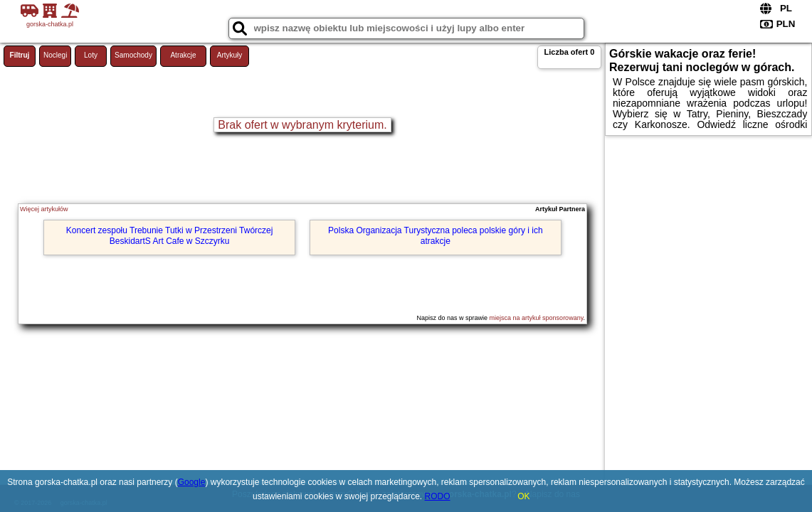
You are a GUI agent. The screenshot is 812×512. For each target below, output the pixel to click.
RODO (438, 496)
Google (192, 482)
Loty (91, 55)
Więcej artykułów (44, 209)
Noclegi (55, 55)
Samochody (133, 55)
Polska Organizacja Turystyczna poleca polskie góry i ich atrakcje (435, 235)
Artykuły (230, 55)
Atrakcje (183, 55)
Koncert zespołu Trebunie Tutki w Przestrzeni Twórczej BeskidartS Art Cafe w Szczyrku (170, 235)
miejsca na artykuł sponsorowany (537, 318)
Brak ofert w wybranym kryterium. (302, 125)
